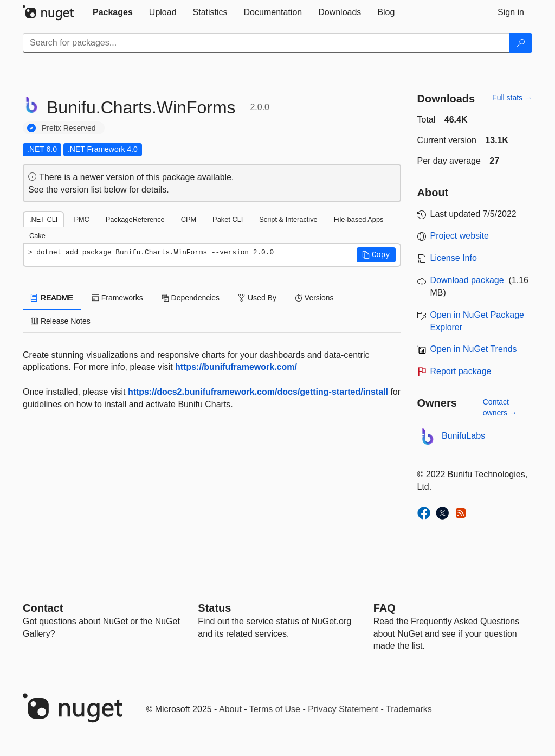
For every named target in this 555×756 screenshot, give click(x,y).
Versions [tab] (314, 298)
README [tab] (52, 298)
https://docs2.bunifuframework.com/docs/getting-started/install (258, 392)
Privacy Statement (343, 709)
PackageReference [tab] (135, 219)
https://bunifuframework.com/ (236, 367)
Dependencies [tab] (191, 298)
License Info (454, 258)
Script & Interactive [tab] (288, 219)
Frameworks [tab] (117, 298)
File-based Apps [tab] (359, 219)
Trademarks (409, 709)
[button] (376, 255)
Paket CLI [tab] (228, 219)
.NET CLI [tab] (43, 219)
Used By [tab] (257, 298)
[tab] (113, 12)
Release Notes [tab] (61, 321)
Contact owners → (500, 407)
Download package (467, 280)
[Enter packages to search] (266, 43)
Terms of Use (275, 709)
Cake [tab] (37, 236)
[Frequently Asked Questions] (385, 608)
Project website (460, 236)
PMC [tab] (81, 219)
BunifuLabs (463, 436)
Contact (43, 608)
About (230, 709)
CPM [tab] (189, 219)
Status (214, 608)
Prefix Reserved (69, 128)
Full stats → (512, 98)
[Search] (521, 43)
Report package (461, 371)
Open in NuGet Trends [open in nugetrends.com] (474, 349)
